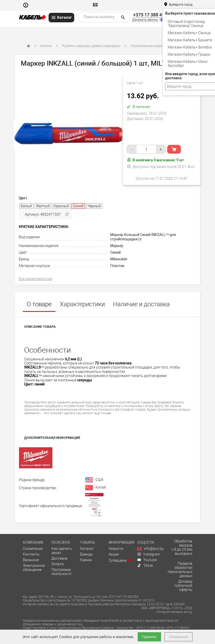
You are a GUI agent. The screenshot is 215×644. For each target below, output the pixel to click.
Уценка (86, 560)
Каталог (46, 46)
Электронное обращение (34, 568)
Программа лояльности (61, 572)
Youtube (147, 560)
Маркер (117, 246)
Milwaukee (119, 259)
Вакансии (31, 560)
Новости (116, 549)
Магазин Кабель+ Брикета (190, 40)
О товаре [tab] (39, 304)
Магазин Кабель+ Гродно (189, 54)
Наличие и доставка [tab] (141, 304)
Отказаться (179, 637)
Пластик (117, 266)
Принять (149, 637)
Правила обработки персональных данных (180, 570)
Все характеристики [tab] (36, 279)
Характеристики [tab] (82, 304)
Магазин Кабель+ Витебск (190, 47)
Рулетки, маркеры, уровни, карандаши (91, 46)
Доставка (59, 558)
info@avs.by (150, 549)
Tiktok (145, 566)
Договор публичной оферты (183, 586)
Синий (115, 252)
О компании (33, 549)
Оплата (58, 564)
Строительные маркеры (149, 46)
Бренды (86, 554)
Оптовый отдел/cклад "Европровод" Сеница (186, 24)
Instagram (149, 554)
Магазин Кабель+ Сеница (189, 33)
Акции (114, 554)
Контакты (31, 554)
